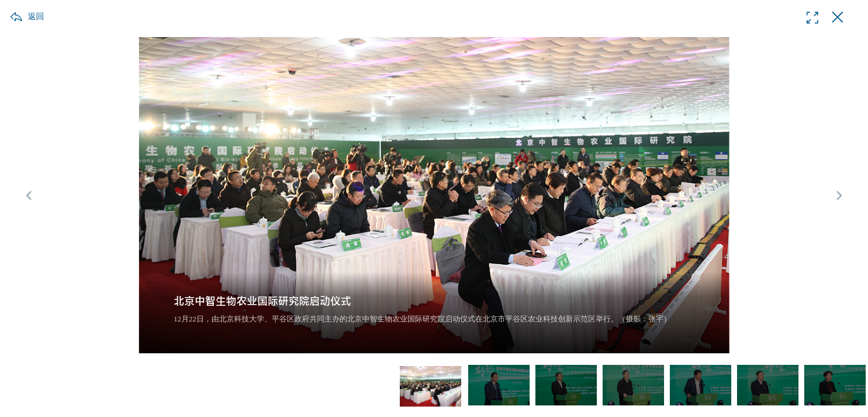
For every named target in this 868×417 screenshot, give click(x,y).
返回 (36, 17)
